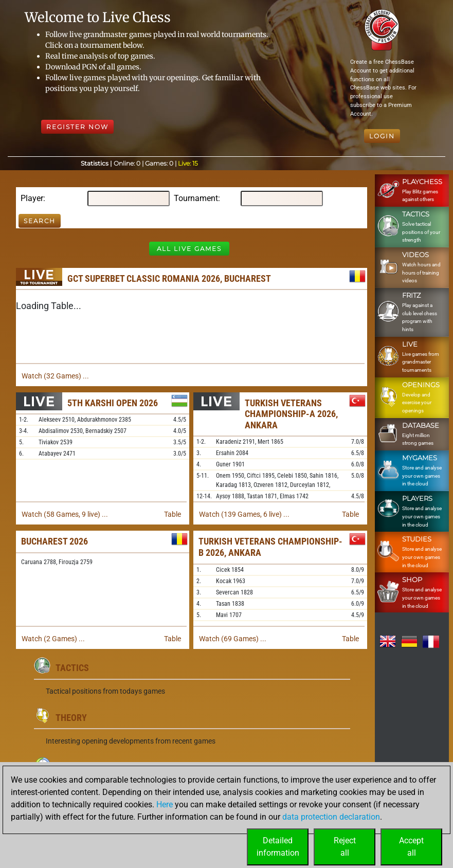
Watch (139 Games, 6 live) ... (244, 514)
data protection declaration (331, 817)
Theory (71, 718)
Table (173, 514)
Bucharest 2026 (55, 541)
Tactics (72, 668)
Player (32, 198)
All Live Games (189, 249)
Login (382, 136)
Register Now (77, 127)
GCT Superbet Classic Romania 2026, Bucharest (169, 278)
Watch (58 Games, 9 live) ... (65, 514)
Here (165, 804)
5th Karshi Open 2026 (113, 403)
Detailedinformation (278, 847)
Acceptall (411, 847)
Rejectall (345, 847)
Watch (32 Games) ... (55, 376)
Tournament (196, 198)
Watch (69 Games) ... (233, 639)
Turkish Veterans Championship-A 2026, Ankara (291, 414)
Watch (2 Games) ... (53, 639)
